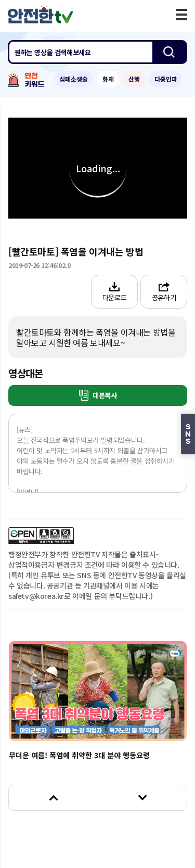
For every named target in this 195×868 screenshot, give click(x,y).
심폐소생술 (74, 79)
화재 (108, 79)
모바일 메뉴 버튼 (182, 15)
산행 (134, 79)
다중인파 (166, 79)
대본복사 (98, 395)
